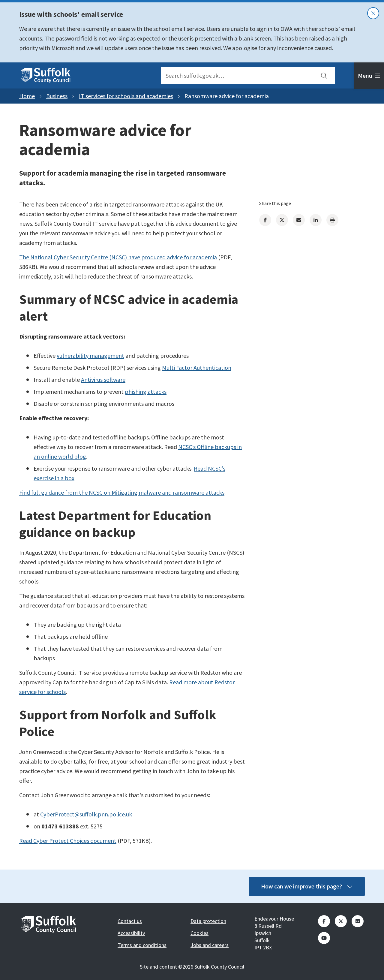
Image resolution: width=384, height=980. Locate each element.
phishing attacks (146, 392)
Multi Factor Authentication (197, 368)
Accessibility (131, 933)
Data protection (208, 921)
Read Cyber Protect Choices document (68, 841)
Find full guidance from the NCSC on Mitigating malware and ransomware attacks (122, 492)
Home (27, 96)
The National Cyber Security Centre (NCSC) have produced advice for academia (118, 257)
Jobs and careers (210, 945)
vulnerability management (90, 356)
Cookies (199, 933)
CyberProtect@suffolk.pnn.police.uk (86, 814)
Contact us (130, 921)
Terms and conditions (142, 945)
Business (57, 96)
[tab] (369, 76)
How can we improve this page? (307, 886)
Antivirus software (103, 380)
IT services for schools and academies (126, 96)
